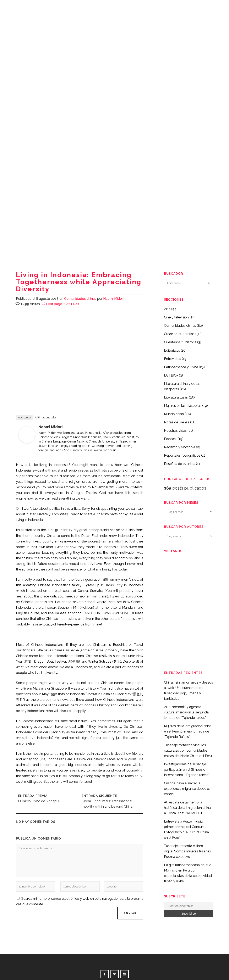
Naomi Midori (113, 299)
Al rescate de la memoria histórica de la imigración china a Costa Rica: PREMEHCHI (187, 808)
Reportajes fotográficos (182, 455)
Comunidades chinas (80, 299)
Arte (167, 309)
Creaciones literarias (179, 334)
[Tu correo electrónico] (189, 906)
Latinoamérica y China (181, 367)
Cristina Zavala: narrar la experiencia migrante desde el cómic (187, 789)
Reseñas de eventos (180, 464)
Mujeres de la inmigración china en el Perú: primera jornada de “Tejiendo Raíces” (188, 731)
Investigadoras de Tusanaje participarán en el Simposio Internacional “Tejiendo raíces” (187, 770)
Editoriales (172, 350)
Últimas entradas (46, 417)
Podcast (170, 439)
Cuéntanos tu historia (180, 342)
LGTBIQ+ (171, 375)
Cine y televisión (176, 317)
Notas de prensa (177, 422)
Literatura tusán (176, 397)
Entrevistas (173, 359)
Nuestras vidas (175, 431)
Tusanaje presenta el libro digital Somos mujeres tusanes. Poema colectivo (188, 851)
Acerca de (24, 417)
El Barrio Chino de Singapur (39, 801)
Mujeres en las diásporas (183, 406)
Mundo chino (174, 414)
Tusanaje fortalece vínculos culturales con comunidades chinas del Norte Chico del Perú (188, 750)
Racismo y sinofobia (180, 447)
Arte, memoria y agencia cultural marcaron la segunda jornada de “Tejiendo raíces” (186, 712)
